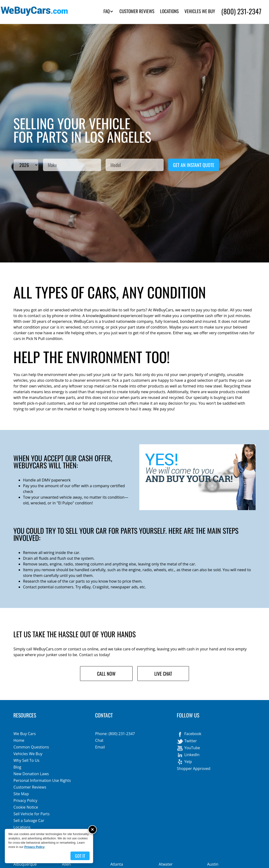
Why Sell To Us (26, 760)
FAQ (108, 11)
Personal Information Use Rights (42, 780)
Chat (99, 740)
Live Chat (163, 674)
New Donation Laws (31, 774)
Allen (66, 864)
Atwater (166, 864)
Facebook (189, 734)
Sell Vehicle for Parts (31, 814)
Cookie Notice (26, 807)
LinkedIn (188, 755)
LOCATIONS (169, 11)
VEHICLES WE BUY (200, 11)
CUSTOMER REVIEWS (137, 11)
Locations (22, 827)
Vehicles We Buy (28, 754)
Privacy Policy (25, 800)
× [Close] (93, 829)
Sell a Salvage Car (29, 821)
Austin (213, 864)
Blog (17, 767)
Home (19, 740)
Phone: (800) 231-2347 (115, 734)
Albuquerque (25, 864)
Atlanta (117, 864)
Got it (80, 856)
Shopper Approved (194, 769)
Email (100, 747)
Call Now (106, 674)
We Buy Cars (24, 734)
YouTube (188, 748)
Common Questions (31, 747)
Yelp (184, 762)
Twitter (187, 741)
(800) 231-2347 (241, 11)
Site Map (21, 794)
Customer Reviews (30, 787)
